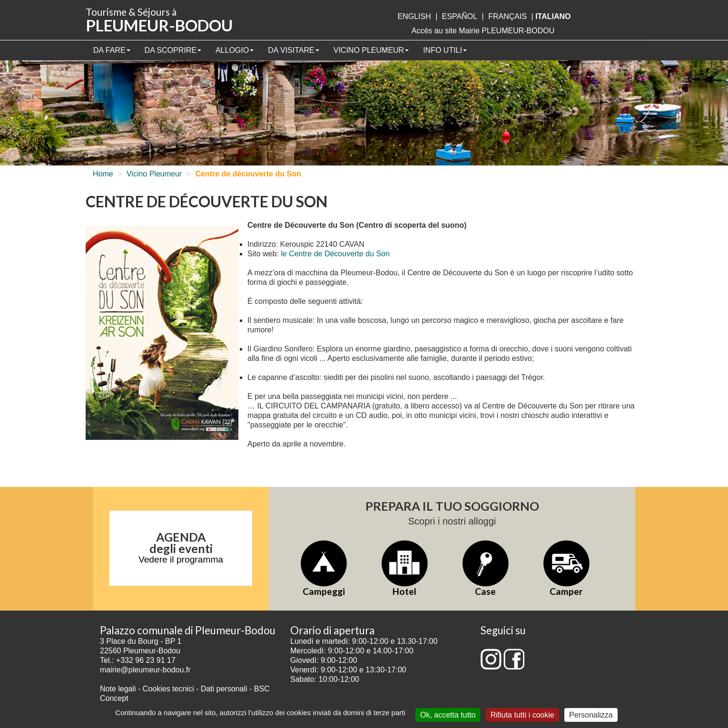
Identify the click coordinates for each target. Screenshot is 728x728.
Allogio (235, 50)
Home (103, 174)
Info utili (445, 50)
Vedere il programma (181, 559)
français (507, 16)
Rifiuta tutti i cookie (522, 715)
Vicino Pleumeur (371, 50)
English (414, 16)
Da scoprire (173, 50)
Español (460, 16)
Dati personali (224, 689)
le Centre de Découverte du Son (335, 254)
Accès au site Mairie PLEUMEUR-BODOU (483, 31)
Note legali (119, 689)
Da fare (112, 50)
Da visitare (294, 50)
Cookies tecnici (169, 689)
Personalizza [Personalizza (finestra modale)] (591, 715)
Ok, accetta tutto (448, 715)
